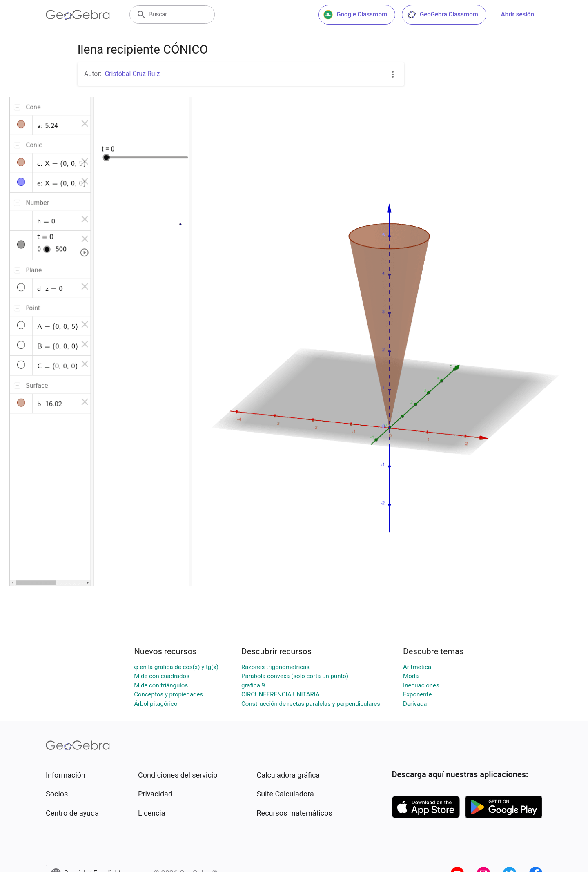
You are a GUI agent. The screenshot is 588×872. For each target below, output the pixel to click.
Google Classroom (355, 15)
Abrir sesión (518, 14)
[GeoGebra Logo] (78, 15)
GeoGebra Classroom (442, 15)
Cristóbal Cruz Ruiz (133, 74)
